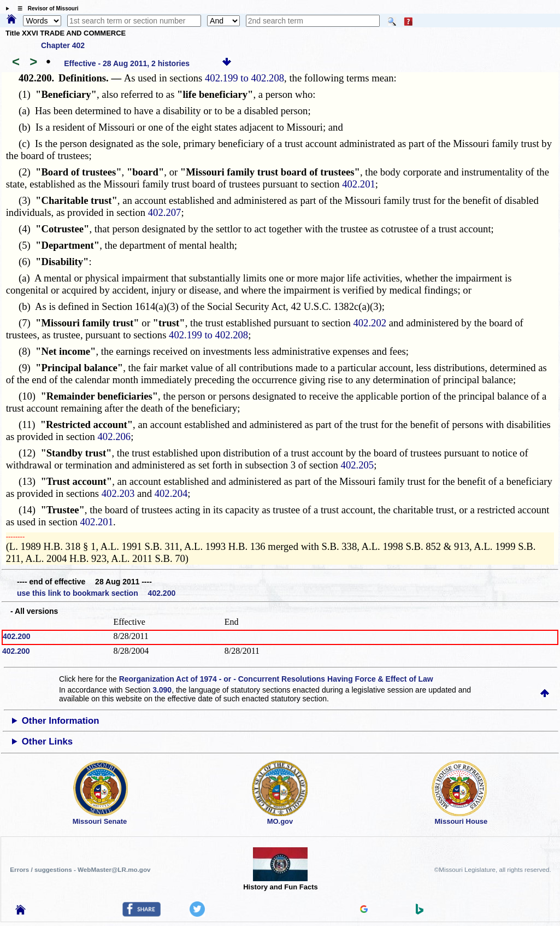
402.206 (114, 436)
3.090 (162, 690)
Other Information (61, 721)
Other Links (47, 742)
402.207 (165, 212)
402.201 (359, 184)
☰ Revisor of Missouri (45, 8)
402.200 (17, 636)
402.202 (370, 323)
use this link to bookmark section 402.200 (96, 593)
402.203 (118, 493)
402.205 (358, 465)
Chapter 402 (63, 45)
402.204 (171, 493)
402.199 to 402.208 (244, 78)
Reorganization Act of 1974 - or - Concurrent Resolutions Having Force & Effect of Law (276, 679)
